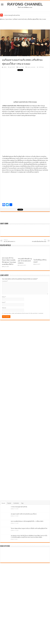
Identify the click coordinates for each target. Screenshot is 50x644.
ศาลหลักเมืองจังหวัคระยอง (37, 241)
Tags (22, 503)
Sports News (9, 19)
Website (4, 308)
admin (5, 67)
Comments (16, 503)
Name (4, 297)
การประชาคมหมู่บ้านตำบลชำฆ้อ (19, 507)
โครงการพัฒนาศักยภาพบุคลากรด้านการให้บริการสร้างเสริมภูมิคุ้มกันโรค (29, 528)
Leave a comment (31, 67)
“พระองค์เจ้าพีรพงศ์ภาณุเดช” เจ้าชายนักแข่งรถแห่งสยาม (25, 261)
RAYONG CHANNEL (25, 4)
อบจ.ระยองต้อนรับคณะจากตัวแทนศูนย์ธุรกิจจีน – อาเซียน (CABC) (27, 521)
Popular (9, 503)
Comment (5, 281)
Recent (3, 503)
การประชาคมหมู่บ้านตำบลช (11, 15)
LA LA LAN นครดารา (13, 241)
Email (4, 302)
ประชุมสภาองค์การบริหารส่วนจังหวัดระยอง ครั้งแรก (24, 514)
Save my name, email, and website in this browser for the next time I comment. (24, 313)
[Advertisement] (25, 25)
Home (2, 19)
